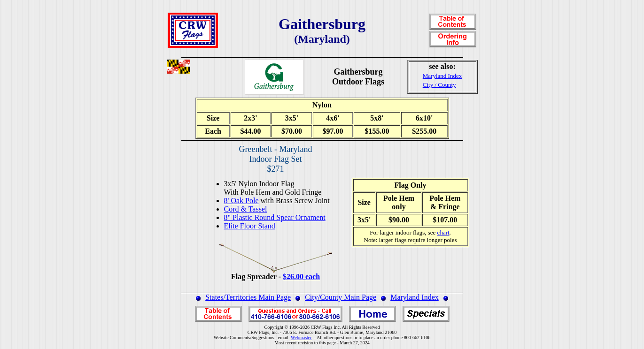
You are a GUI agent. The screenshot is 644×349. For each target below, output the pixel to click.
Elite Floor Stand (250, 226)
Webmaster (301, 338)
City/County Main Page (341, 297)
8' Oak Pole (241, 201)
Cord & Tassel (246, 209)
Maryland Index (415, 297)
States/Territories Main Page (248, 297)
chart (443, 232)
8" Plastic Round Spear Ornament (275, 217)
